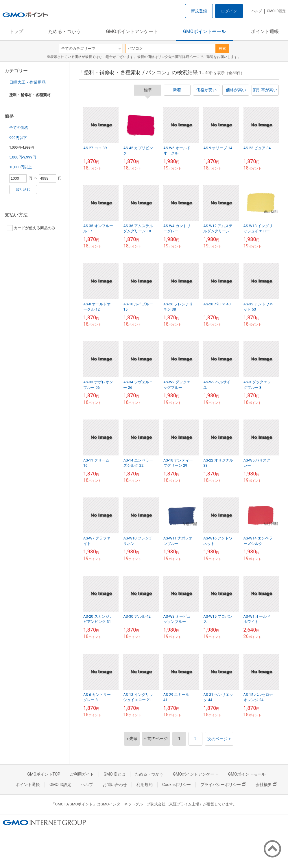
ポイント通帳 (265, 31)
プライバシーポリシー (223, 785)
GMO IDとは (115, 774)
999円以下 (18, 138)
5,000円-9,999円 (23, 157)
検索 (222, 49)
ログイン (229, 11)
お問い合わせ (115, 785)
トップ (16, 31)
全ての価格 (19, 128)
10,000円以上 (21, 167)
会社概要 (266, 785)
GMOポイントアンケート (132, 31)
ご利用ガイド (82, 774)
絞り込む (23, 189)
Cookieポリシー (177, 785)
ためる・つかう (64, 31)
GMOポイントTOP (44, 774)
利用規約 (145, 785)
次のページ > (219, 739)
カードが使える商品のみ (31, 228)
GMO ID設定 (276, 11)
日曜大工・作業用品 (27, 82)
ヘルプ (257, 11)
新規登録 (199, 11)
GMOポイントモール (204, 31)
